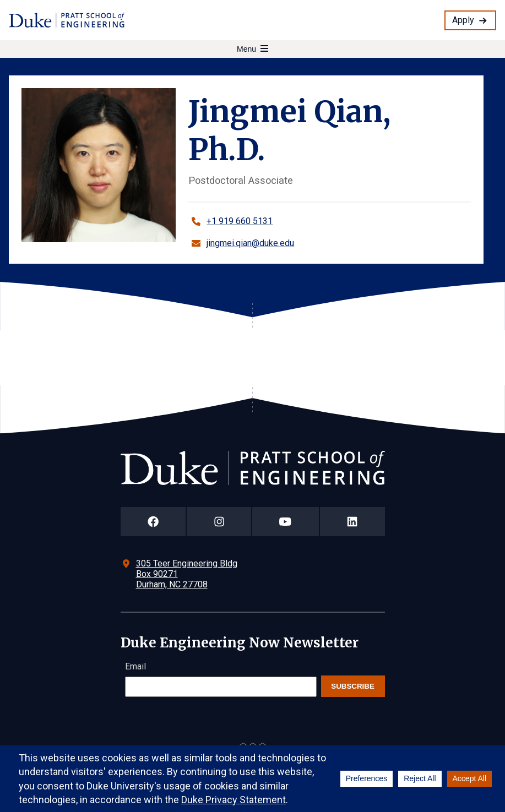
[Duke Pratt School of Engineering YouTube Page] (286, 522)
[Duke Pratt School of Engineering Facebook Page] (153, 522)
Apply (463, 20)
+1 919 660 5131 (240, 221)
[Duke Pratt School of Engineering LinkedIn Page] (352, 522)
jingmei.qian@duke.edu (250, 243)
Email (135, 666)
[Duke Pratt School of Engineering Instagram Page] (219, 522)
